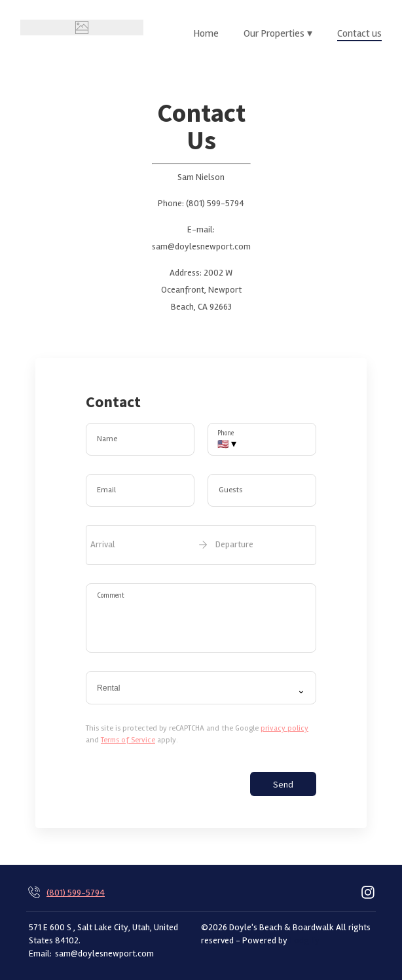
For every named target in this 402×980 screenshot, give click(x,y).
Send (283, 784)
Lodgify (305, 940)
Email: (40, 953)
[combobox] (201, 688)
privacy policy (284, 728)
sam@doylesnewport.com (104, 953)
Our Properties (278, 33)
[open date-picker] (201, 545)
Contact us (359, 33)
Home (206, 33)
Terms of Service (128, 740)
